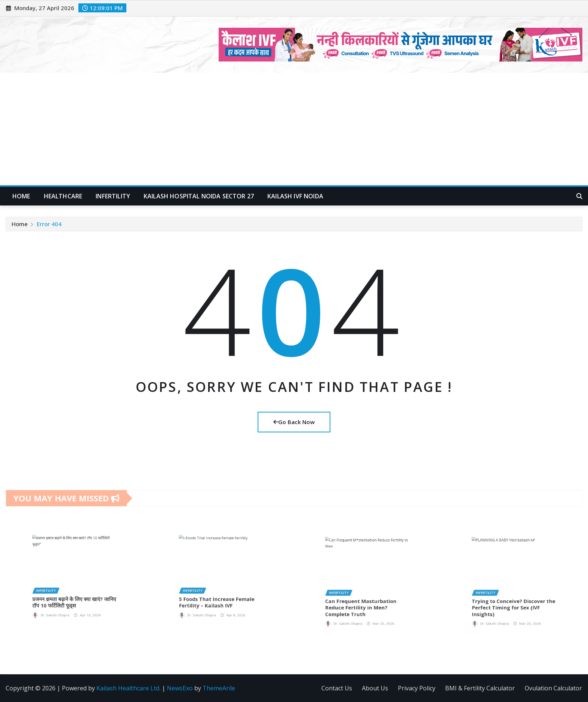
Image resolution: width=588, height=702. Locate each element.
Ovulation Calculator (553, 688)
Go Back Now (294, 422)
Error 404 (49, 224)
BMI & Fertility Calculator (480, 688)
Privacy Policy (417, 688)
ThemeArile (219, 688)
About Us (375, 688)
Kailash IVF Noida (295, 196)
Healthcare (63, 196)
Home (21, 196)
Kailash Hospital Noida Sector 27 (199, 196)
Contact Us (337, 688)
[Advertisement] (294, 129)
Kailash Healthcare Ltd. (128, 688)
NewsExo (180, 688)
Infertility (113, 196)
